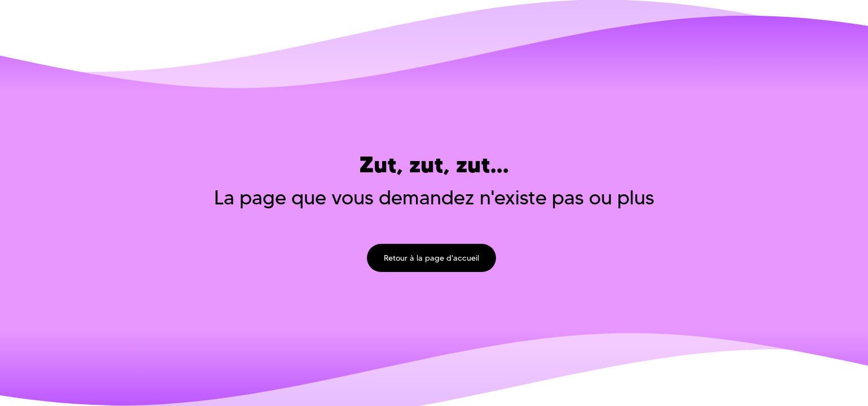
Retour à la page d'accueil (431, 258)
